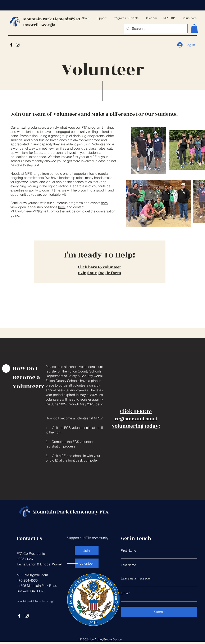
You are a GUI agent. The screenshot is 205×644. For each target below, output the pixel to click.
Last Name (128, 565)
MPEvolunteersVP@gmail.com (33, 211)
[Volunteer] (87, 563)
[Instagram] (18, 45)
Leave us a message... (137, 578)
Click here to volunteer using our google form (100, 270)
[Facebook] (11, 45)
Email (125, 593)
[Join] (87, 550)
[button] (194, 29)
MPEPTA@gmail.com (32, 575)
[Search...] (155, 29)
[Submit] (159, 612)
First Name (128, 550)
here (104, 203)
